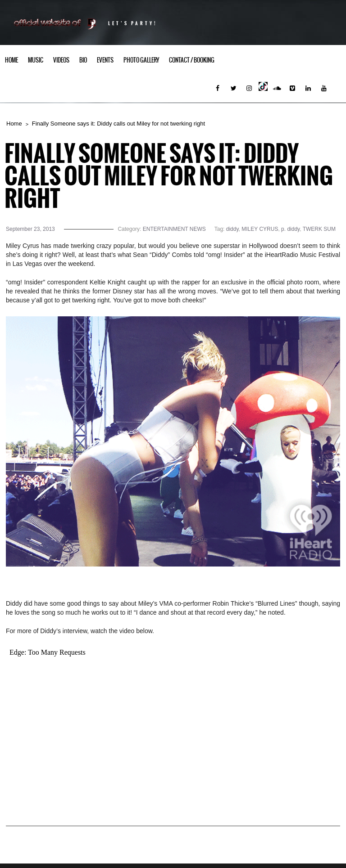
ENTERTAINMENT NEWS (174, 229)
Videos (61, 60)
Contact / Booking (192, 60)
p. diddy (290, 229)
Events (105, 60)
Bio (83, 60)
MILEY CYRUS (260, 229)
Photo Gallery (141, 60)
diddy (232, 229)
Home (11, 60)
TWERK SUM (319, 229)
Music (36, 60)
